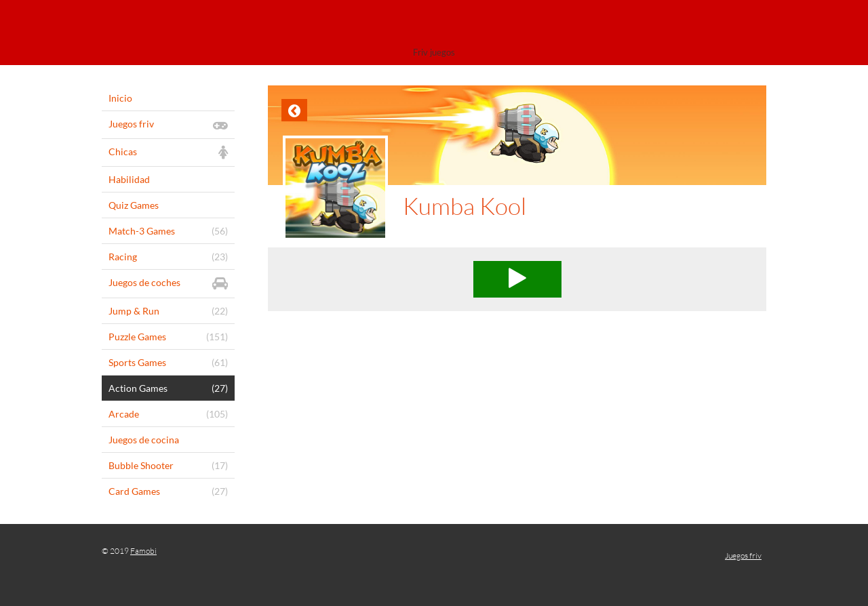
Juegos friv (743, 555)
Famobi (143, 551)
